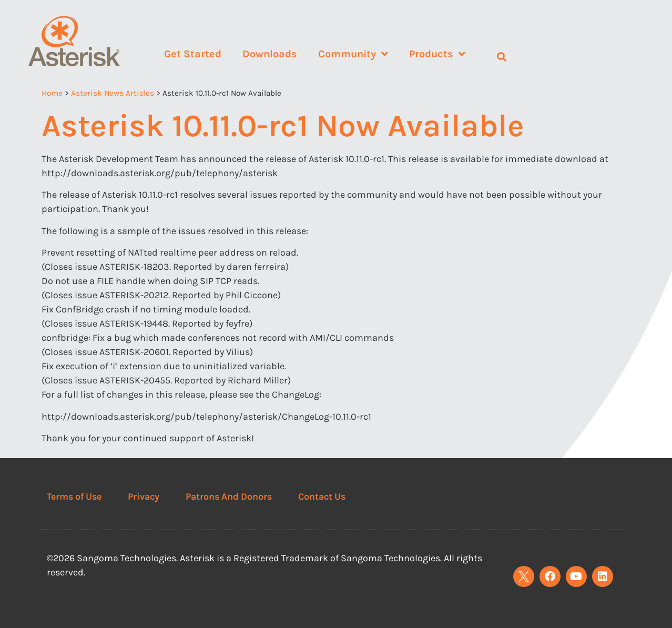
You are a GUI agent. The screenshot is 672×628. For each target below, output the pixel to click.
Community (353, 54)
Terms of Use (74, 497)
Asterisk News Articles (113, 93)
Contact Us (322, 497)
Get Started (193, 54)
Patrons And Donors (229, 497)
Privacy (144, 497)
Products (437, 54)
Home (52, 93)
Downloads (270, 54)
